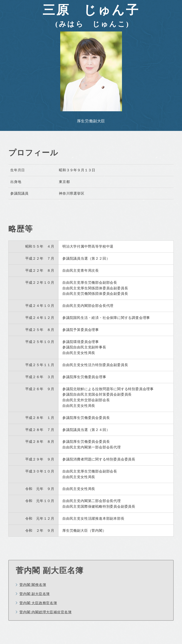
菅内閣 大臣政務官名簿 (38, 603)
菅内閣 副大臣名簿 (35, 594)
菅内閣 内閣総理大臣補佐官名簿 (46, 612)
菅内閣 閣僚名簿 (33, 585)
